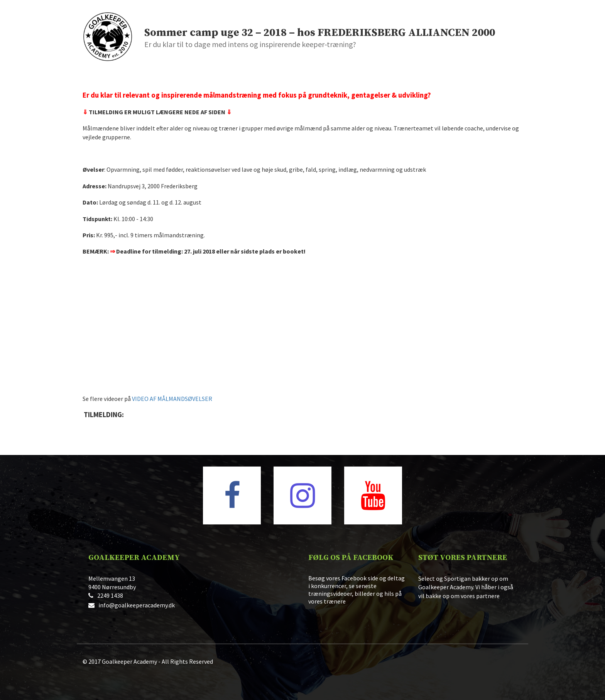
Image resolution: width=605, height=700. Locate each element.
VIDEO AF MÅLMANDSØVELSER (172, 399)
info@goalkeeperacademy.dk (137, 605)
